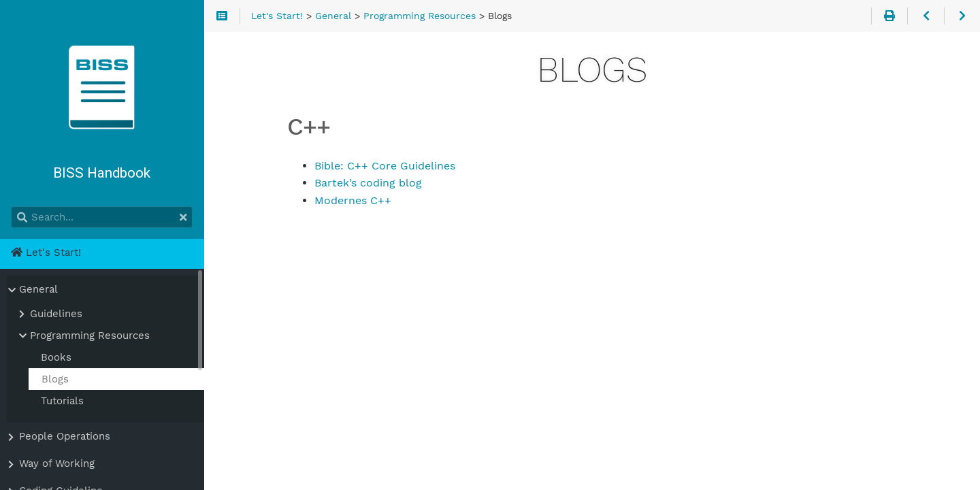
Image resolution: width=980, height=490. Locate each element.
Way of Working (57, 463)
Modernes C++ (353, 200)
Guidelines (56, 314)
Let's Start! (46, 252)
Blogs (55, 379)
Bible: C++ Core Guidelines (385, 166)
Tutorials (62, 401)
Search (12, 207)
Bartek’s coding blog (368, 183)
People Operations (65, 436)
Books (56, 357)
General (38, 289)
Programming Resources (90, 336)
